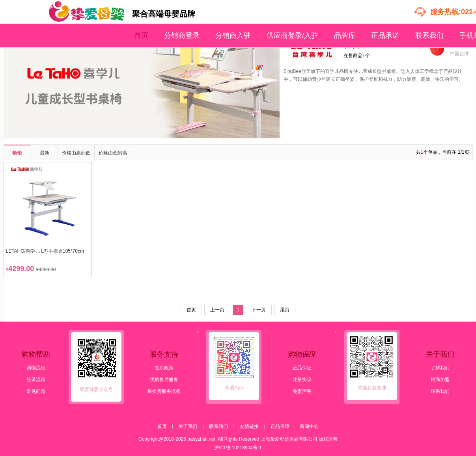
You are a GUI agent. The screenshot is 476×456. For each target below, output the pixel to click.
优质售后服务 (164, 380)
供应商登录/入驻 (292, 35)
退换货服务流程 (164, 391)
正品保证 (302, 368)
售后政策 (164, 368)
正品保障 (280, 426)
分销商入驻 (233, 35)
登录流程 (36, 380)
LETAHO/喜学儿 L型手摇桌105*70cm (45, 251)
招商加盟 (440, 380)
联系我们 (429, 35)
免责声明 (302, 391)
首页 (141, 35)
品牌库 (345, 35)
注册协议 (302, 380)
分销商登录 (182, 35)
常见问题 (36, 391)
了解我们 (440, 368)
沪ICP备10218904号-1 (238, 448)
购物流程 (36, 368)
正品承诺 (385, 35)
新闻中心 (309, 426)
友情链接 (249, 426)
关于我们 (188, 426)
